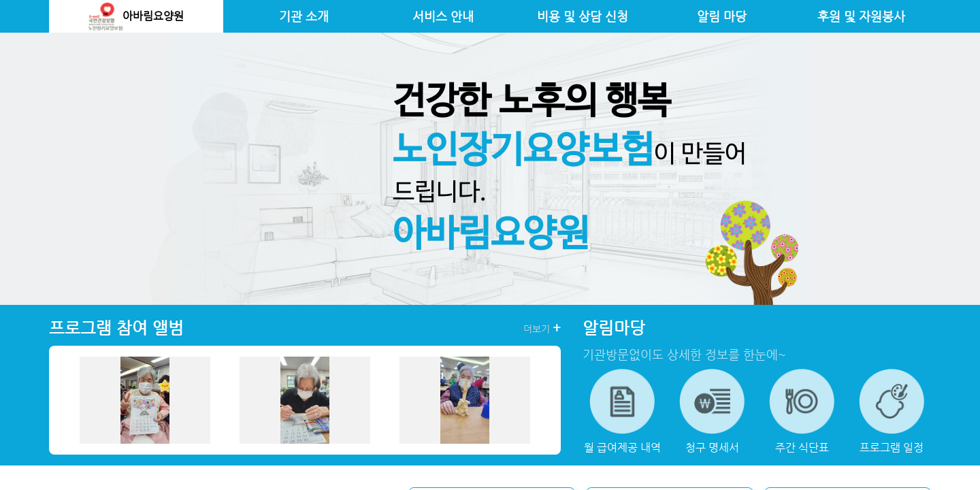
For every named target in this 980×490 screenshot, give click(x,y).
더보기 (542, 328)
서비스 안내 (443, 16)
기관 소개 (304, 16)
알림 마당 (722, 16)
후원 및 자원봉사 (861, 16)
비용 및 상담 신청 (583, 16)
